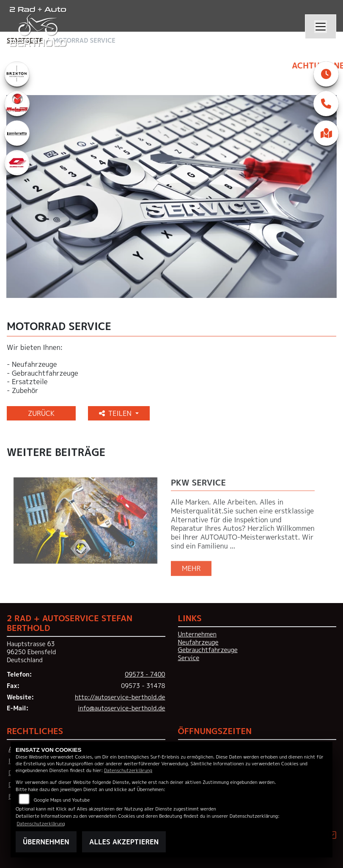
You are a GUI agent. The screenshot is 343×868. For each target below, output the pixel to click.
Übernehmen (46, 842)
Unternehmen (197, 634)
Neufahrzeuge (198, 642)
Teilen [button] (116, 413)
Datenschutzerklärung (128, 770)
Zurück (41, 413)
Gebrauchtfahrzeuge (208, 650)
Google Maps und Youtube (62, 800)
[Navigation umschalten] (321, 27)
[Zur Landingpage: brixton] (17, 74)
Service (189, 658)
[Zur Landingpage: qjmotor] (17, 163)
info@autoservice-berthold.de (121, 708)
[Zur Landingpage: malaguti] (17, 104)
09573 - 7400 (145, 674)
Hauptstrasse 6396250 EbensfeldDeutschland (31, 652)
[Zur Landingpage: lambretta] (17, 133)
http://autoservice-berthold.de (120, 697)
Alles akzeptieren (124, 842)
